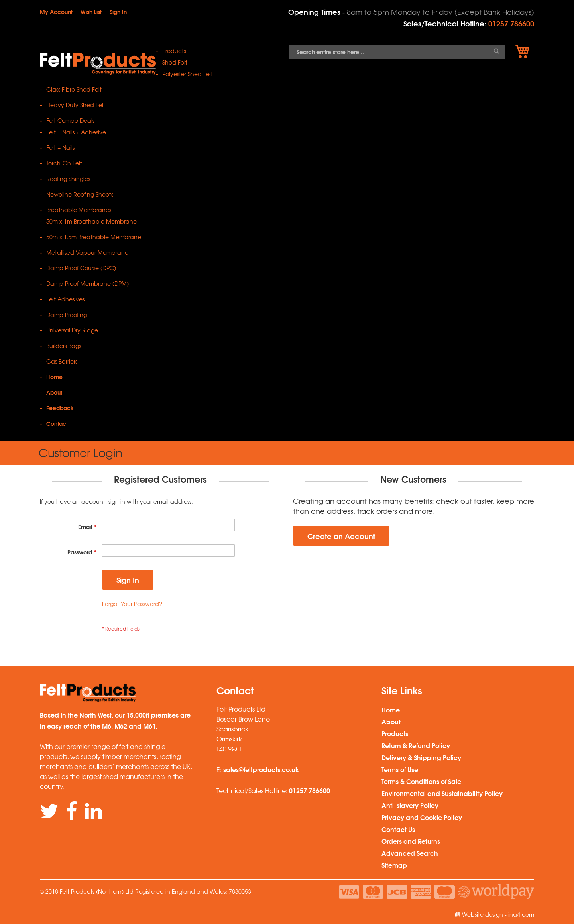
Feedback (60, 408)
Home (54, 377)
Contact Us (398, 829)
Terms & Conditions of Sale (421, 781)
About (54, 392)
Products (395, 733)
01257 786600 (511, 23)
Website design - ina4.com (494, 914)
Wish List (91, 12)
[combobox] (397, 52)
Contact (57, 423)
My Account (56, 12)
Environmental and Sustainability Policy (442, 793)
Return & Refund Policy (416, 745)
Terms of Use (400, 769)
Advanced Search (410, 853)
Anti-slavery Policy (410, 805)
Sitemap (394, 865)
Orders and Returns (411, 841)
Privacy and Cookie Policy (422, 817)
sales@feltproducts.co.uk (261, 769)
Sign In (118, 12)
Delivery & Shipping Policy (421, 757)
